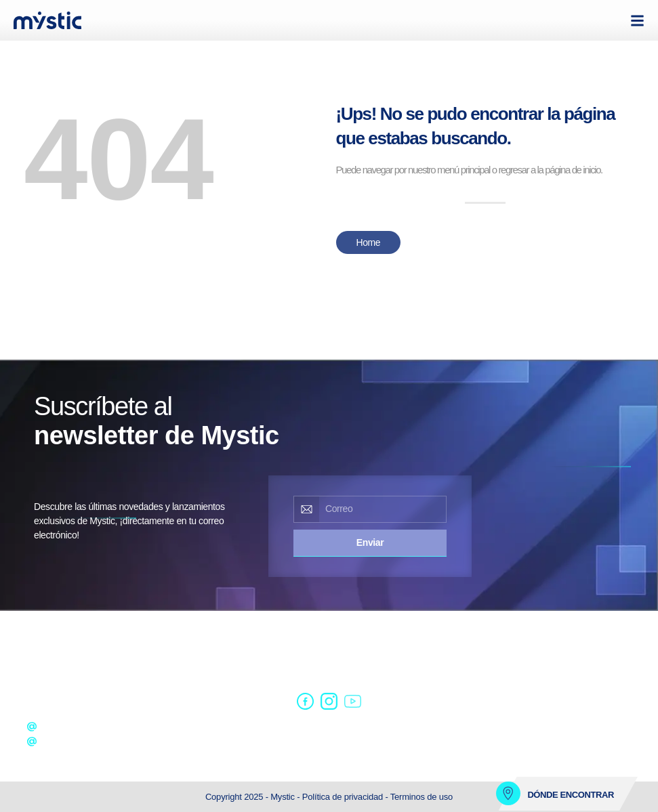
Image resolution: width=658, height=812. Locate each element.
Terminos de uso (421, 797)
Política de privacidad (344, 797)
